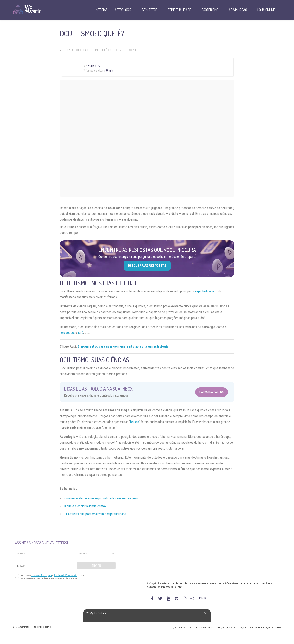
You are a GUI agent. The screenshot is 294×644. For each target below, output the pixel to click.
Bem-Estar (150, 10)
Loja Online (266, 10)
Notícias (102, 10)
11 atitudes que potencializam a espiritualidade (95, 514)
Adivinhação (238, 10)
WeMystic (94, 66)
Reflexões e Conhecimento (117, 50)
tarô (81, 333)
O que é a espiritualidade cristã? (85, 506)
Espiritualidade (77, 50)
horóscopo (67, 333)
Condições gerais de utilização (231, 628)
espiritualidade (205, 291)
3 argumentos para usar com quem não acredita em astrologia (123, 347)
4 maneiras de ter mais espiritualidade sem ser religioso (101, 498)
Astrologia (123, 10)
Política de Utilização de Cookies (266, 628)
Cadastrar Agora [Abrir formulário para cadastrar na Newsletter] (212, 392)
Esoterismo (210, 10)
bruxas (135, 422)
